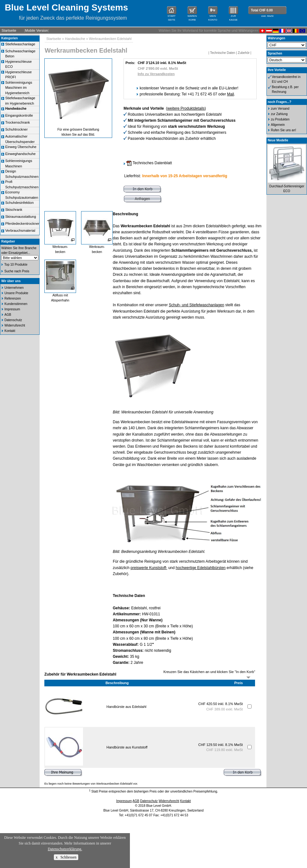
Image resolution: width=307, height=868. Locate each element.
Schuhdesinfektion (19, 203)
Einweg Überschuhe (21, 147)
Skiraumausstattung (20, 217)
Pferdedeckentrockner (22, 223)
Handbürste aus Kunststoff (127, 747)
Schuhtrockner (16, 129)
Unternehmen (14, 288)
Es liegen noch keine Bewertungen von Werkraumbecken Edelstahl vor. (91, 784)
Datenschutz (13, 320)
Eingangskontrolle (19, 115)
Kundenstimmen (16, 304)
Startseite (9, 30)
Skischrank (14, 210)
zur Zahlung (279, 114)
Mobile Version (36, 30)
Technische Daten (223, 53)
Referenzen (13, 298)
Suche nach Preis (17, 271)
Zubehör (244, 53)
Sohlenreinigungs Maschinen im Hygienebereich (19, 88)
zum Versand (280, 109)
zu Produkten (280, 119)
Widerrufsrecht (15, 325)
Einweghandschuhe (20, 154)
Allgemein (278, 125)
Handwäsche (75, 39)
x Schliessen (66, 857)
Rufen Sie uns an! (284, 130)
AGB (8, 315)
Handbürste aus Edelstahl (126, 707)
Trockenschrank (17, 122)
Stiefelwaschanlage (20, 44)
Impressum (12, 309)
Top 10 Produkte (16, 265)
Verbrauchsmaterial (20, 230)
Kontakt (10, 331)
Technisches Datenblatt (149, 163)
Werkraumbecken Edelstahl (110, 39)
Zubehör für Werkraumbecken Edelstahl (80, 674)
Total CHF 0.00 (262, 10)
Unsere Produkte (16, 293)
